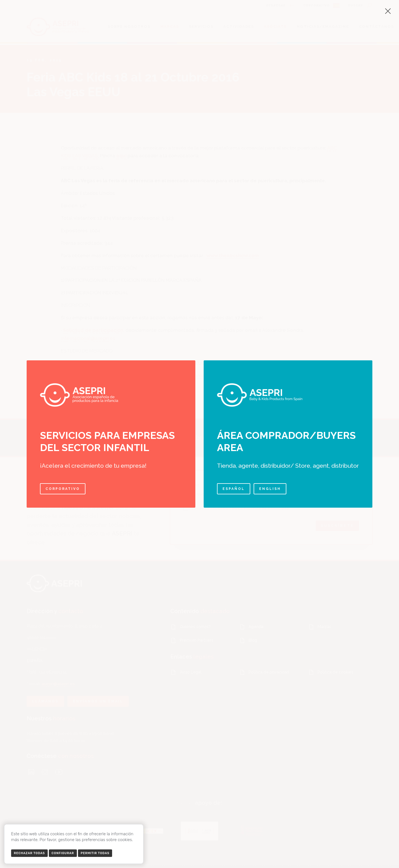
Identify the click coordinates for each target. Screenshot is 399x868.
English (270, 489)
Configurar (63, 853)
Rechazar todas (29, 853)
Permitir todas (95, 853)
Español (234, 489)
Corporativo (63, 489)
